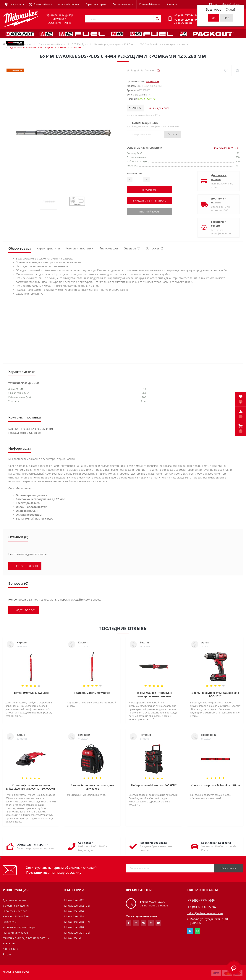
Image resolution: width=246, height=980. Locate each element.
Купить (172, 134)
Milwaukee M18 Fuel (77, 922)
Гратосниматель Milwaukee (31, 693)
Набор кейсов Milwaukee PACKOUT (154, 785)
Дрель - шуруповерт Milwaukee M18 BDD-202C (215, 695)
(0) (158, 70)
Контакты (172, 4)
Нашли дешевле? (158, 108)
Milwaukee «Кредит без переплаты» (26, 938)
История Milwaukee (150, 4)
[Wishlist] (226, 70)
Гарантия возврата (153, 843)
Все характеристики (227, 148)
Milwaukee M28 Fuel (77, 933)
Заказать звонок (183, 23)
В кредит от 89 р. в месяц (149, 201)
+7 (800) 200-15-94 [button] (202, 907)
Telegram (190, 931)
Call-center (85, 843)
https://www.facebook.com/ (129, 923)
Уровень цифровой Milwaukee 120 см (215, 785)
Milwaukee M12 (74, 900)
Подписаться (229, 868)
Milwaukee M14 (74, 911)
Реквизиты (10, 922)
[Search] (157, 19)
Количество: (135, 173)
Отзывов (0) (132, 248)
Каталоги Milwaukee (69, 4)
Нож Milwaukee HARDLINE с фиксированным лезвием (154, 695)
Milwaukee (153, 81)
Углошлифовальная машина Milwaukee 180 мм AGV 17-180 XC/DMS (31, 787)
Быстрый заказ (149, 211)
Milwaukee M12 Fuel (77, 906)
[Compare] (237, 70)
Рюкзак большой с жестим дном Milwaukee (92, 787)
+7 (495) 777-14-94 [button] (202, 900)
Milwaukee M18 (74, 916)
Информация (108, 248)
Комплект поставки (79, 248)
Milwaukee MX (73, 938)
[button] (241, 429)
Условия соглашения (16, 906)
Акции (7, 954)
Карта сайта (11, 949)
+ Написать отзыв (25, 566)
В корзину (149, 190)
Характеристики (48, 248)
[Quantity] (138, 179)
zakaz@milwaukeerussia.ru (205, 913)
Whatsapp (198, 931)
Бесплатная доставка (216, 843)
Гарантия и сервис (96, 4)
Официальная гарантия (33, 844)
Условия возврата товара (19, 927)
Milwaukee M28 (74, 927)
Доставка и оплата (123, 4)
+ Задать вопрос (24, 610)
